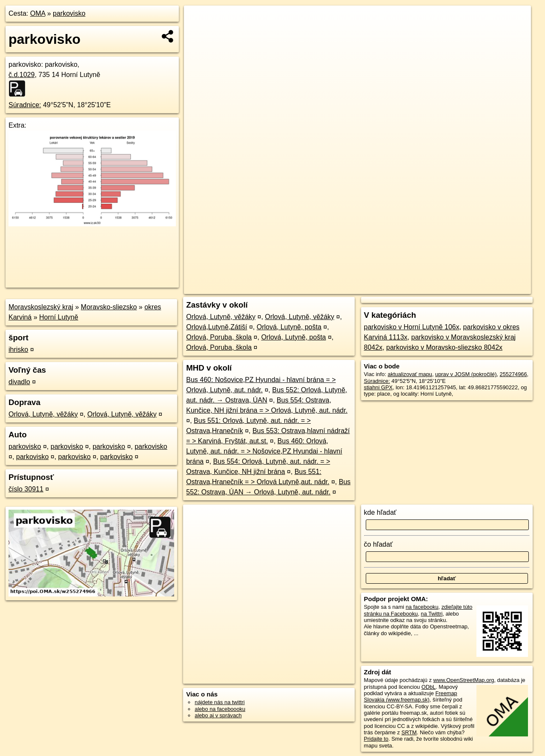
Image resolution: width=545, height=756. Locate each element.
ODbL (429, 687)
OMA (38, 13)
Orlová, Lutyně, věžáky (43, 414)
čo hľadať (379, 544)
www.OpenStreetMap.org (463, 680)
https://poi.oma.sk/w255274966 (493, 288)
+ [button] (199, 20)
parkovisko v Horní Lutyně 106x (412, 327)
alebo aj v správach (218, 715)
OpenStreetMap (386, 288)
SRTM (409, 732)
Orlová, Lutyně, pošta (289, 327)
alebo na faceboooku (220, 709)
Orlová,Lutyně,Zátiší (217, 327)
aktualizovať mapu (410, 374)
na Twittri (432, 614)
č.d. (22, 75)
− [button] (199, 33)
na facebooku (422, 607)
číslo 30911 (26, 489)
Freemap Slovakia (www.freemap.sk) (411, 696)
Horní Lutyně (59, 317)
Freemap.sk (430, 288)
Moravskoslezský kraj (41, 307)
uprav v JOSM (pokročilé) (466, 374)
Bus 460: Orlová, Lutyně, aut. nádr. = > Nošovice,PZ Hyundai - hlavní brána (264, 451)
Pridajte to (376, 739)
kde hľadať (380, 512)
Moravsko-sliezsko (109, 307)
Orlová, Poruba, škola (219, 337)
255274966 (513, 374)
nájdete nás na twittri (219, 702)
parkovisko (69, 13)
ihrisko (18, 349)
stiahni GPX (379, 387)
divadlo (19, 382)
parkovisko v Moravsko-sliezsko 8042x (444, 347)
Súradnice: (25, 105)
